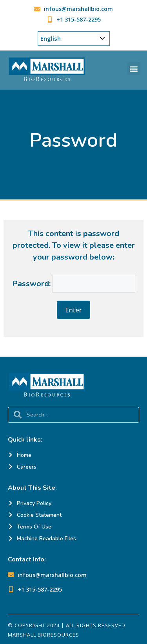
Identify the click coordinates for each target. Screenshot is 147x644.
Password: (74, 284)
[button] (134, 69)
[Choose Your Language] (74, 39)
